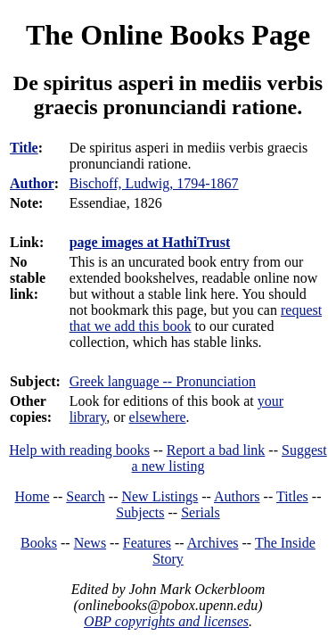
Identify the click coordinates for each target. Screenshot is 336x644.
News (90, 543)
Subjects (140, 512)
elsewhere (158, 417)
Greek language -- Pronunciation (163, 381)
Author (32, 183)
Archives (213, 543)
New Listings (160, 496)
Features (147, 543)
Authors (237, 496)
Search (86, 496)
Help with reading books (79, 450)
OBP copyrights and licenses (166, 621)
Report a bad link (216, 450)
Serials (201, 512)
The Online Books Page (168, 35)
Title (24, 148)
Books (39, 543)
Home (33, 496)
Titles (292, 496)
